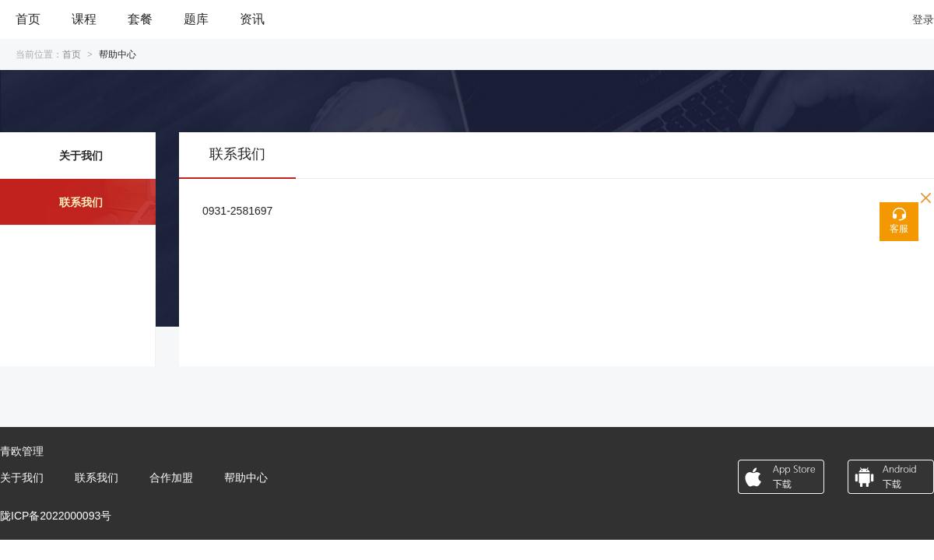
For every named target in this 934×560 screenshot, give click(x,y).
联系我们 (97, 478)
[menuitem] (28, 20)
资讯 (252, 19)
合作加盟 (171, 478)
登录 (923, 19)
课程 (84, 19)
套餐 (140, 19)
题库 (196, 19)
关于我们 (22, 478)
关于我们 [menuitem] (81, 156)
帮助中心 (246, 478)
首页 (28, 19)
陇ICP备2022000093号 (56, 516)
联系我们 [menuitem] (81, 202)
